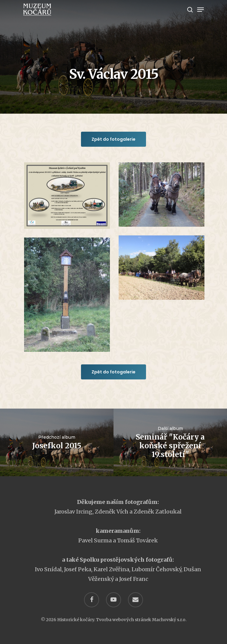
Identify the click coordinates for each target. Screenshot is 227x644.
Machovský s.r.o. (169, 620)
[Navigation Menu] (201, 10)
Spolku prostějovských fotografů (126, 560)
